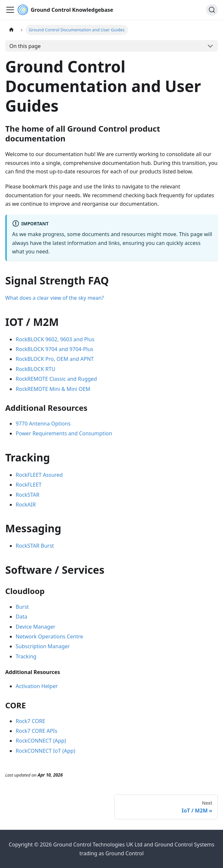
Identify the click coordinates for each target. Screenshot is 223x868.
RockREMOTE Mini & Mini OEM (53, 389)
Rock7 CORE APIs (36, 731)
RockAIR (26, 505)
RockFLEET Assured (39, 475)
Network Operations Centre (49, 636)
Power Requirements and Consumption (64, 433)
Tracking (26, 656)
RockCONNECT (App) (41, 741)
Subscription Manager (43, 646)
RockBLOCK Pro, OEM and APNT (55, 359)
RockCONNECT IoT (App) (45, 751)
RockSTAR (28, 495)
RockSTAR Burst (35, 546)
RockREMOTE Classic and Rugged (56, 379)
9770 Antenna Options (43, 424)
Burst (22, 607)
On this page (25, 46)
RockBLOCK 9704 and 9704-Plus (55, 349)
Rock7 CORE (30, 721)
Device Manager (35, 627)
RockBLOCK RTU (36, 369)
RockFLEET (29, 485)
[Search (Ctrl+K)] (212, 10)
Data (21, 617)
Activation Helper (37, 686)
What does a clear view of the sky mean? (55, 298)
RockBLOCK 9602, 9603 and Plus (55, 339)
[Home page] (11, 30)
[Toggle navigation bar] (10, 10)
